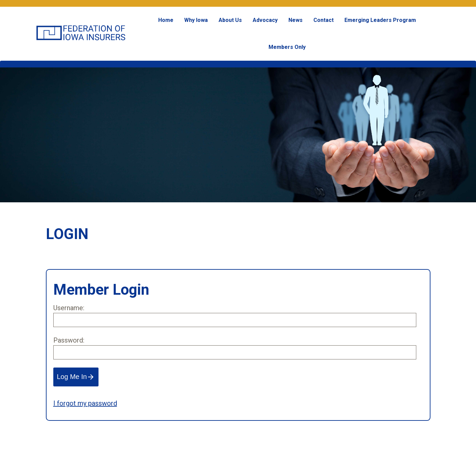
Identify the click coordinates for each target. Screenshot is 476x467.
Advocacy (265, 20)
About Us (230, 20)
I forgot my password (85, 403)
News (296, 20)
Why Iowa (196, 20)
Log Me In (76, 377)
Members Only (287, 47)
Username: (69, 308)
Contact (324, 20)
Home (166, 20)
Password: (69, 340)
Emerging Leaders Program (380, 20)
